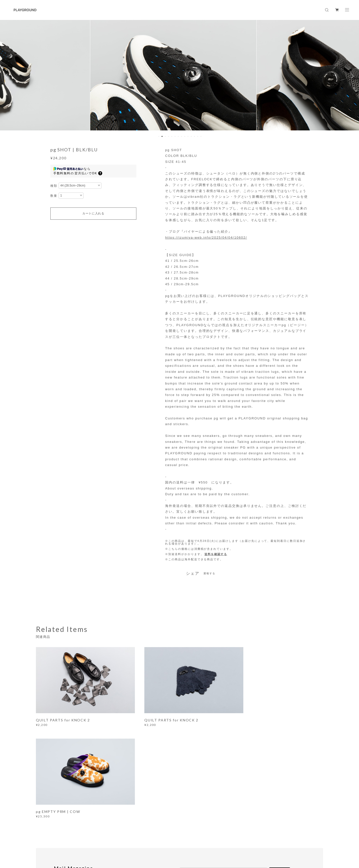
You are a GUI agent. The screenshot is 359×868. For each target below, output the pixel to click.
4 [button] (169, 136)
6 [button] (175, 136)
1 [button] (159, 136)
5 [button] (172, 136)
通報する (209, 573)
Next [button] (352, 76)
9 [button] (185, 136)
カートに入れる (93, 213)
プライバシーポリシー (78, 839)
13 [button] (198, 136)
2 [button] (162, 136)
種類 (54, 186)
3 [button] (165, 136)
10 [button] (188, 136)
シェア (193, 574)
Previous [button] (7, 76)
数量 (54, 196)
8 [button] (181, 136)
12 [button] (194, 136)
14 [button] (201, 136)
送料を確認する (216, 554)
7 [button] (178, 136)
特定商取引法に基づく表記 (117, 839)
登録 (280, 773)
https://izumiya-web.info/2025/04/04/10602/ (206, 238)
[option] (180, 76)
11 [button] (191, 136)
